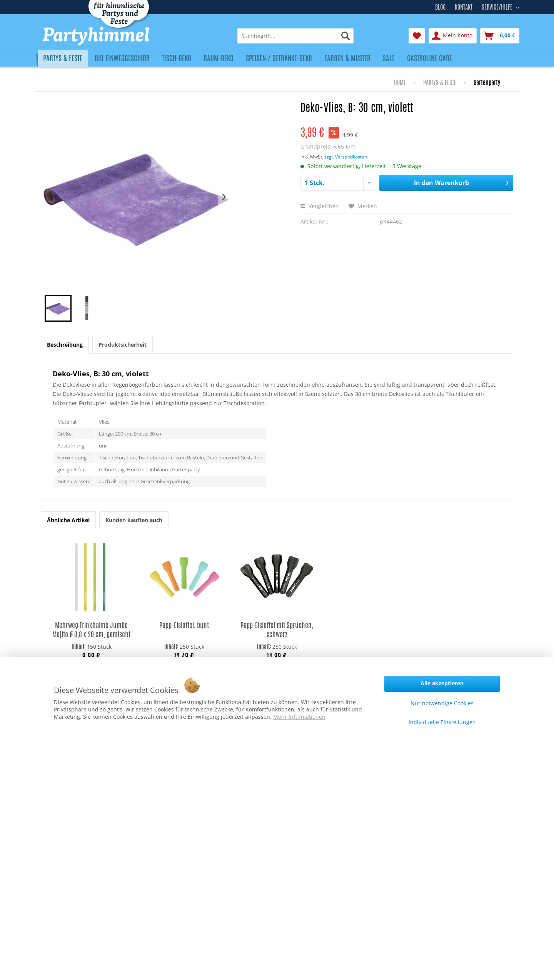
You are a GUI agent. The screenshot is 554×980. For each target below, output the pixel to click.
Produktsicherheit (123, 345)
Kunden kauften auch (134, 520)
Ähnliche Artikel (68, 520)
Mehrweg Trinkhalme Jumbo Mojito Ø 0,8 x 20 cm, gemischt (91, 630)
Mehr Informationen (299, 717)
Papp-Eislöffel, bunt (184, 625)
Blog (440, 7)
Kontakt (464, 7)
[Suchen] (345, 36)
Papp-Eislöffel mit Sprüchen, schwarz (277, 630)
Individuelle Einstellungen (442, 722)
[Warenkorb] (500, 36)
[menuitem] (295, 36)
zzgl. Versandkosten (346, 157)
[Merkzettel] (417, 36)
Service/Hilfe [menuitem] (498, 6)
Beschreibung (65, 345)
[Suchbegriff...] (295, 36)
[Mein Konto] (453, 36)
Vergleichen (320, 206)
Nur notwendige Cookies (442, 703)
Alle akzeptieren (442, 683)
